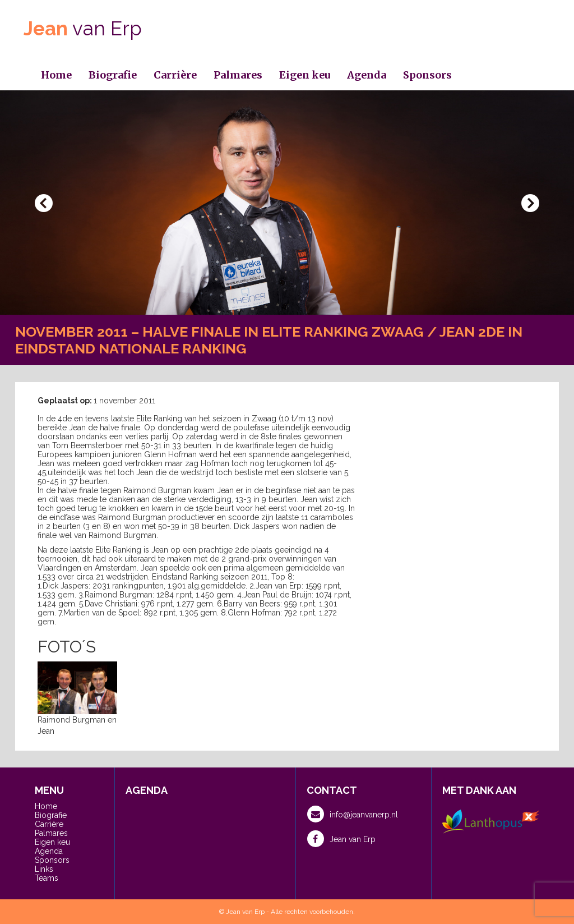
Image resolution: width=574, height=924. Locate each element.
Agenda (367, 75)
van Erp (83, 28)
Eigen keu (305, 75)
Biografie (113, 75)
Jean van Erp (341, 839)
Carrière (175, 75)
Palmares (238, 75)
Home (56, 75)
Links (44, 869)
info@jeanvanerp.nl (353, 814)
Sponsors (427, 75)
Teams (47, 878)
